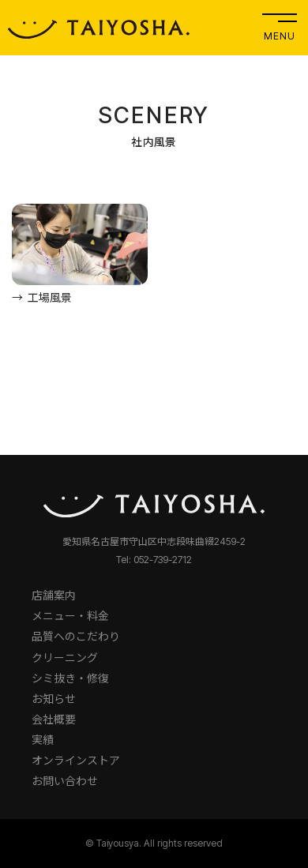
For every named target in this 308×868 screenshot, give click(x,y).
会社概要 (54, 719)
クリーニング (65, 658)
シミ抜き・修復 (70, 678)
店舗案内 (54, 595)
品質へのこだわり (76, 636)
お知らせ (54, 699)
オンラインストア (76, 760)
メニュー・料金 (70, 616)
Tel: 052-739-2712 (154, 560)
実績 (43, 740)
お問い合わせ (65, 781)
